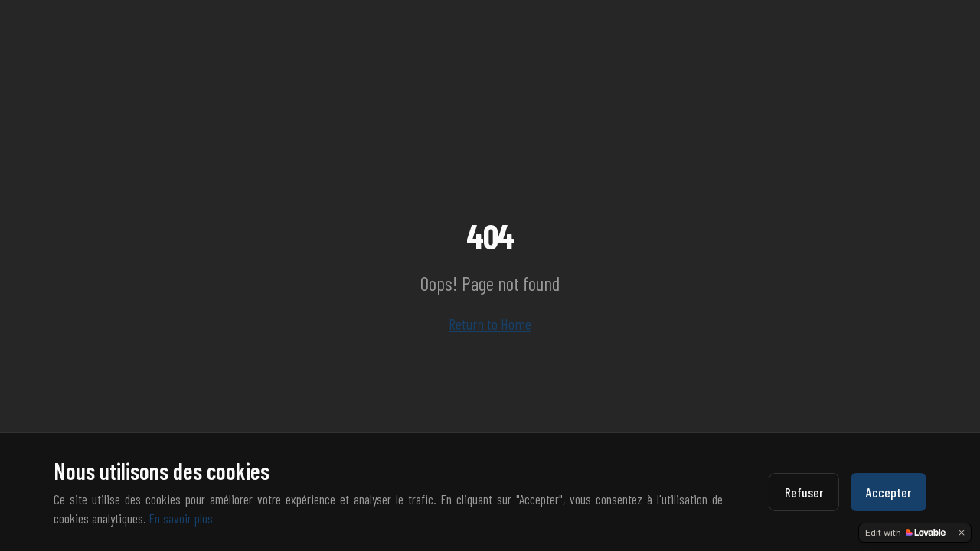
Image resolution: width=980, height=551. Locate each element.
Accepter (889, 492)
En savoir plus (181, 518)
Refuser (804, 492)
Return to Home (490, 324)
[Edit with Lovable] (905, 533)
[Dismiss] (962, 533)
